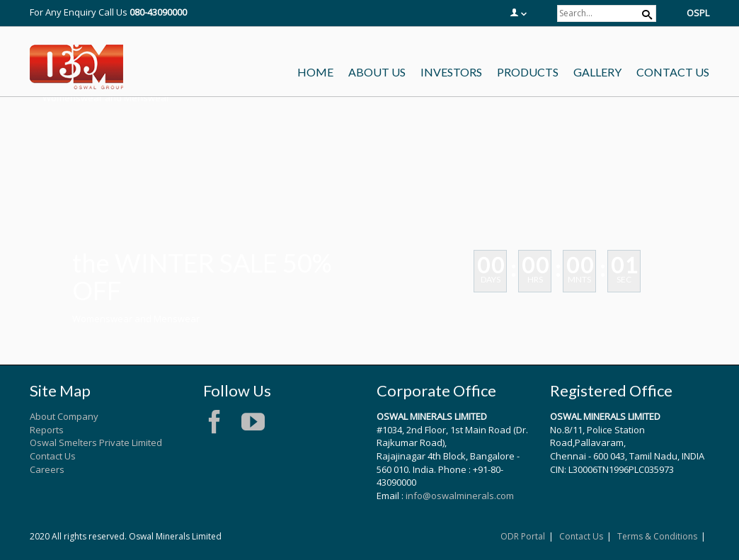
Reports (47, 430)
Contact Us (53, 456)
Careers (47, 469)
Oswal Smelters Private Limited (96, 442)
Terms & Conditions (657, 536)
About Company (64, 416)
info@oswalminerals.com (460, 496)
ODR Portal (523, 536)
